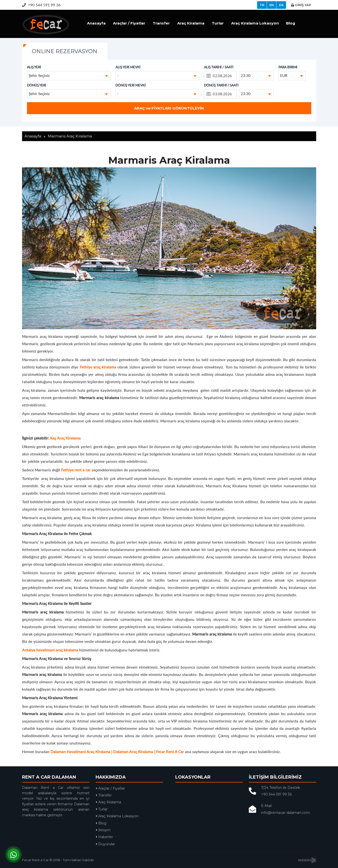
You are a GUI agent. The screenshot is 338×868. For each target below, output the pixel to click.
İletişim (103, 830)
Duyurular (106, 844)
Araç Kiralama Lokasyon (255, 23)
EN (272, 5)
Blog (291, 23)
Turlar (218, 23)
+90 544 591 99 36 (41, 5)
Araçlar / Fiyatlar (129, 23)
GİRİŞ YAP (301, 5)
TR (262, 5)
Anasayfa (96, 23)
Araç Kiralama (191, 23)
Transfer (161, 23)
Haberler (105, 837)
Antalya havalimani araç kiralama (50, 650)
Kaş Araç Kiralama (65, 438)
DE (281, 5)
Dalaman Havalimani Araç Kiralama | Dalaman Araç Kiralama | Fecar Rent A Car (117, 752)
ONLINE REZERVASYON (65, 51)
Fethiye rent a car (76, 470)
